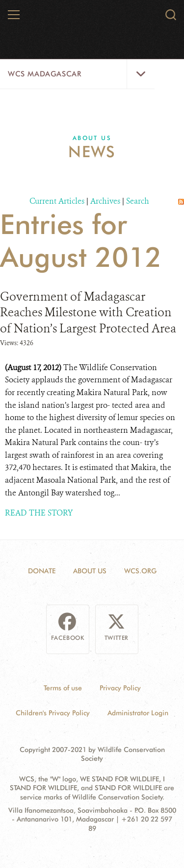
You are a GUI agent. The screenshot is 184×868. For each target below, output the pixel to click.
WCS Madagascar (44, 74)
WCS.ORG (140, 571)
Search (138, 201)
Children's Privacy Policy (53, 713)
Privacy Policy (120, 688)
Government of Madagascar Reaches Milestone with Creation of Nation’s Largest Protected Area (88, 313)
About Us (92, 138)
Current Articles (57, 201)
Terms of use (63, 688)
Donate (42, 571)
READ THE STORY (39, 513)
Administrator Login (138, 713)
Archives (105, 201)
